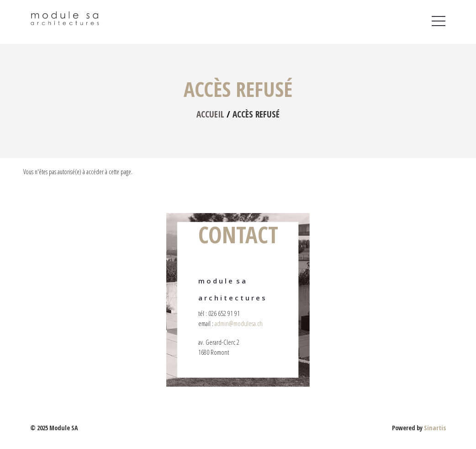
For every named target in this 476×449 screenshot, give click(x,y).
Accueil (210, 114)
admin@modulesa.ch (239, 323)
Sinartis (435, 428)
